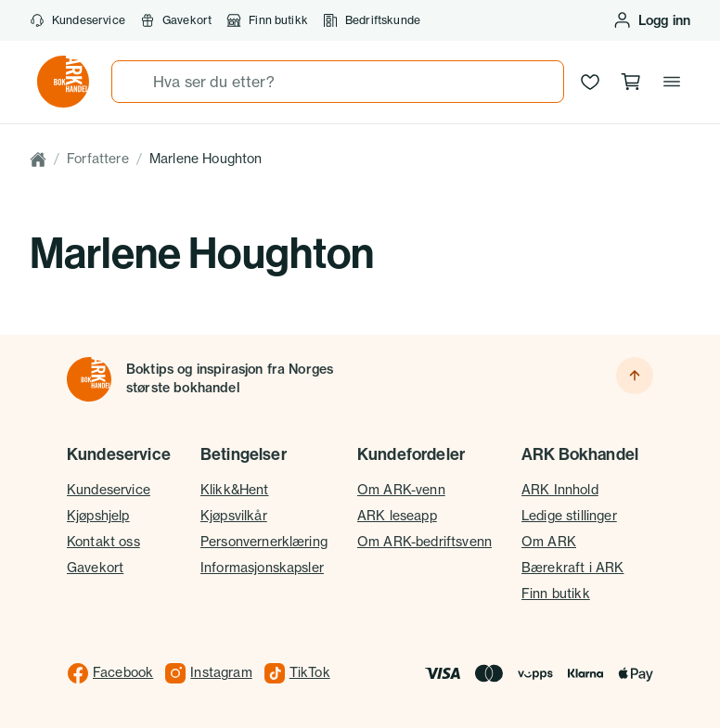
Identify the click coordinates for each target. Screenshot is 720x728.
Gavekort (176, 20)
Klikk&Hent (235, 490)
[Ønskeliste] (590, 82)
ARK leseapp (397, 516)
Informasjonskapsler (262, 568)
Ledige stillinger (569, 516)
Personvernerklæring (264, 542)
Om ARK (549, 542)
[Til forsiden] (89, 379)
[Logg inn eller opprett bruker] (651, 20)
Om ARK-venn (401, 490)
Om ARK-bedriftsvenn (424, 542)
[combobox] (338, 82)
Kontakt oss (103, 542)
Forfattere (98, 159)
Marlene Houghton (206, 159)
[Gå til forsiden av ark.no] (63, 82)
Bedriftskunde (372, 20)
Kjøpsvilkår (234, 516)
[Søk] (133, 82)
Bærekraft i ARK (572, 568)
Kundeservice (77, 20)
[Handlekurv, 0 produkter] (631, 82)
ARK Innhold (560, 490)
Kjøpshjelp (98, 516)
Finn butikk (267, 20)
